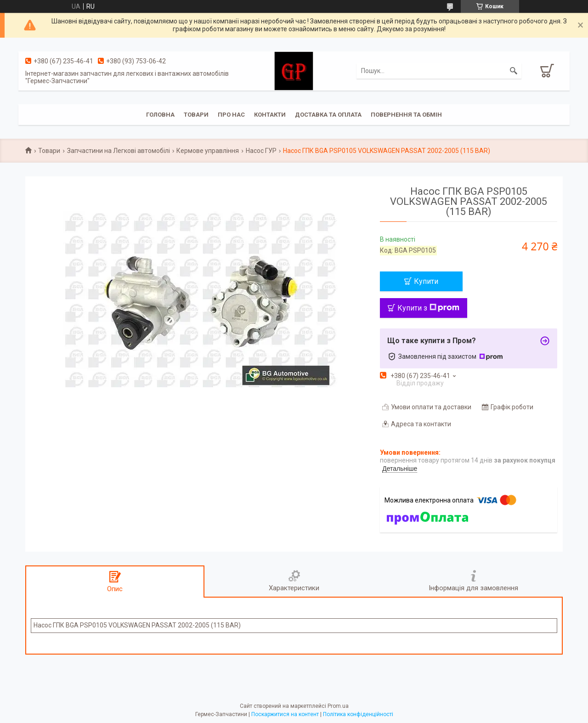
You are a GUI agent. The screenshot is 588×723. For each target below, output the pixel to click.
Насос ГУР (261, 151)
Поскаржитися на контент (285, 714)
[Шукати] (514, 71)
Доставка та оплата (328, 115)
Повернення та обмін (406, 115)
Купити (426, 281)
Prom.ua (338, 706)
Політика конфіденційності (358, 714)
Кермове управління (208, 151)
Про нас (231, 115)
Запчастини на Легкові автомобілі (119, 151)
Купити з (428, 308)
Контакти (270, 115)
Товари (196, 115)
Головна (160, 115)
